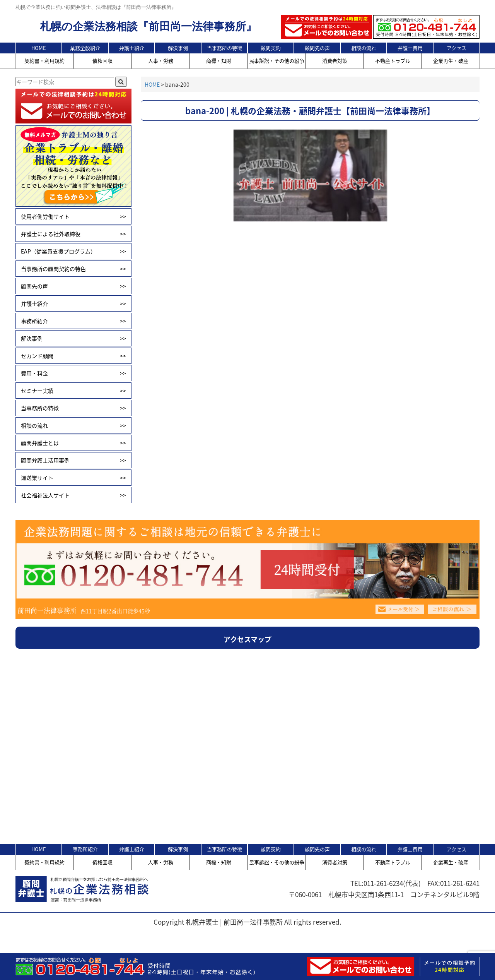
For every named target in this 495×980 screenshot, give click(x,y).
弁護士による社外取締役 (73, 234)
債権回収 (102, 61)
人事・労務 (161, 61)
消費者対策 (335, 61)
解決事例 (178, 48)
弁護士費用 (410, 48)
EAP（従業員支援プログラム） (73, 251)
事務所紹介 (73, 321)
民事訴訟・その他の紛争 (277, 61)
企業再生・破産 (451, 61)
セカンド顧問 (73, 356)
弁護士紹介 (132, 48)
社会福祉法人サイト (73, 495)
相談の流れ (364, 48)
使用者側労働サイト (73, 216)
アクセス (457, 48)
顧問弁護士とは (73, 443)
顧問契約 (271, 48)
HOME (39, 48)
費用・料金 (73, 373)
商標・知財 (219, 61)
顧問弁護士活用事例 (73, 460)
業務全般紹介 (85, 48)
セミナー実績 (73, 391)
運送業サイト (73, 478)
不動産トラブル (393, 61)
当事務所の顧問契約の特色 (73, 269)
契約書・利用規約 (44, 61)
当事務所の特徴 (224, 48)
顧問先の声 (317, 48)
